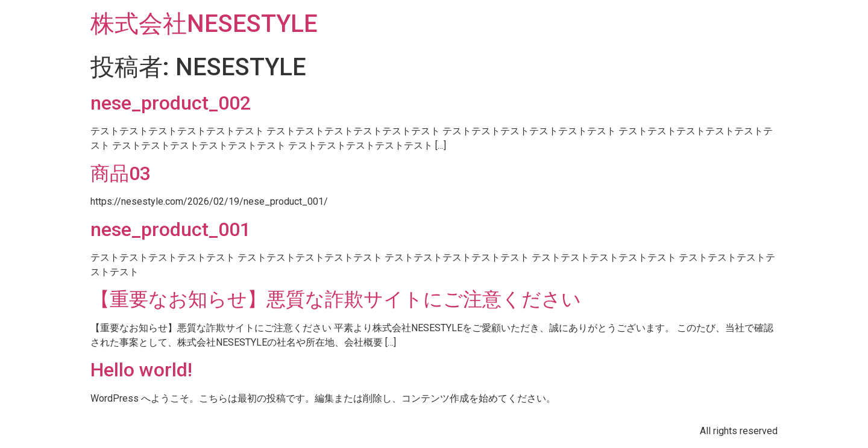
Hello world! (141, 370)
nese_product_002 (171, 103)
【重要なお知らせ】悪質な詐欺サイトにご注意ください (336, 299)
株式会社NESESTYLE (204, 24)
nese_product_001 (171, 229)
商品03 (121, 173)
